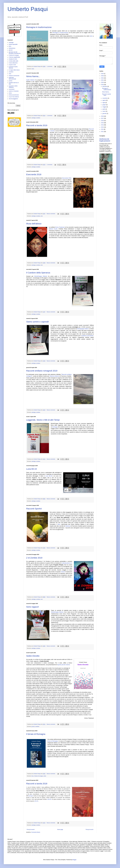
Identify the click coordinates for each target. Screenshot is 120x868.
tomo (91, 36)
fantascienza (12, 48)
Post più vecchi (89, 830)
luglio (104, 103)
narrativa (38, 118)
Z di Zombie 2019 (34, 558)
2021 (103, 80)
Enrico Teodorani (60, 227)
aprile (104, 109)
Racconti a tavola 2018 (37, 784)
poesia (11, 81)
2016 (103, 121)
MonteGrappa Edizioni (41, 276)
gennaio (105, 114)
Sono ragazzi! (33, 607)
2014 (103, 125)
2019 (103, 85)
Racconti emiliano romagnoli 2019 (42, 371)
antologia (34, 118)
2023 (103, 76)
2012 (103, 129)
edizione (49, 799)
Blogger (74, 860)
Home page (60, 830)
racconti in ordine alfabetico (13, 87)
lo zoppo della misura (14, 70)
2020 (103, 82)
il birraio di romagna (39, 776)
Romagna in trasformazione (39, 27)
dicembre (105, 86)
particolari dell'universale (12, 78)
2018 (103, 116)
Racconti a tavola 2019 (37, 125)
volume (63, 572)
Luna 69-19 (31, 469)
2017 (103, 118)
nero (42, 216)
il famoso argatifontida (14, 57)
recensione (12, 89)
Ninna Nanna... (33, 76)
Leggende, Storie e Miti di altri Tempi (43, 420)
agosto (104, 100)
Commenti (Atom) (36, 832)
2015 (103, 123)
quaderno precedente (88, 336)
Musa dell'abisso (34, 224)
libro (59, 524)
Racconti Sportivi (34, 509)
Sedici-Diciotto (33, 656)
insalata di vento (13, 59)
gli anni (33, 726)
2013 (103, 127)
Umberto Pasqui (28, 9)
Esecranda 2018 (34, 174)
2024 (103, 74)
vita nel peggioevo (13, 99)
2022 (103, 78)
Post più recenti (31, 830)
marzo (104, 111)
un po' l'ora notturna (14, 97)
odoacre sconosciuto (14, 76)
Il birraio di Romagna (36, 734)
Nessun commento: (51, 214)
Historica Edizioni (54, 376)
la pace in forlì (12, 65)
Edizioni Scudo (53, 229)
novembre (105, 98)
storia (33, 69)
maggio (104, 107)
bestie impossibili (13, 44)
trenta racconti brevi (14, 95)
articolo (36, 801)
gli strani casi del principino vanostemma (15, 53)
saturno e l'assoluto (14, 91)
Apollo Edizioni (30, 80)
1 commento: (50, 66)
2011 (103, 132)
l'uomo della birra (13, 63)
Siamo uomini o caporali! (38, 322)
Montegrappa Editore (83, 329)
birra (33, 776)
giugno (104, 105)
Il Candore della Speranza (38, 273)
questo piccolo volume (64, 665)
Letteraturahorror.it (67, 563)
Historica (68, 526)
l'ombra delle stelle (14, 61)
